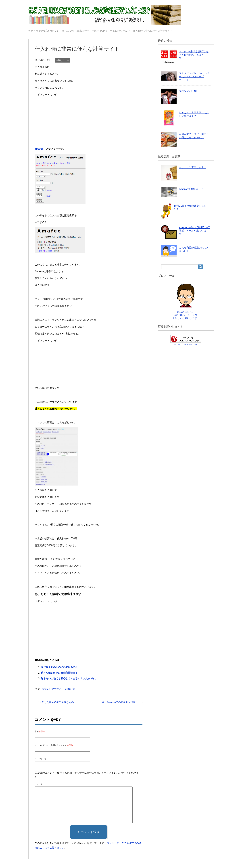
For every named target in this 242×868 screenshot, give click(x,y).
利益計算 (70, 689)
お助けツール (63, 60)
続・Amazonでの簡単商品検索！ (59, 673)
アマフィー (58, 689)
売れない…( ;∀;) (188, 91)
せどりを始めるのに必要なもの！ (59, 667)
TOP (68, 31)
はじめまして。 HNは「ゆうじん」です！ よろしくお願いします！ (186, 315)
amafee (39, 149)
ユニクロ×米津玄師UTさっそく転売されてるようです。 (194, 55)
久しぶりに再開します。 (193, 167)
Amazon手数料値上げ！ (192, 189)
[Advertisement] (89, 118)
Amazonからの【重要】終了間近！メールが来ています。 (195, 231)
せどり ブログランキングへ (186, 344)
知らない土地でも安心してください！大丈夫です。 (69, 678)
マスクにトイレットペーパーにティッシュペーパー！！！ (194, 76)
